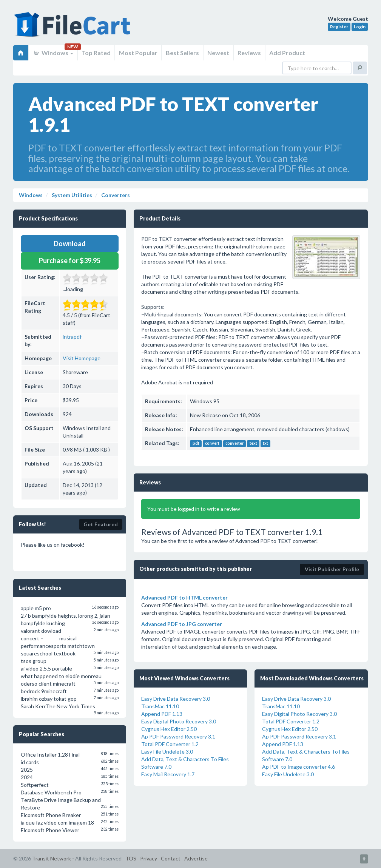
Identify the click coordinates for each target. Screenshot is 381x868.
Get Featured (101, 524)
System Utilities (71, 195)
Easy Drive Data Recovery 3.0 (176, 699)
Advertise (196, 858)
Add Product (287, 53)
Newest (218, 53)
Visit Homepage (82, 358)
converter (234, 444)
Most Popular (138, 53)
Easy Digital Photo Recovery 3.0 (179, 721)
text (253, 444)
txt (265, 444)
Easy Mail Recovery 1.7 (168, 774)
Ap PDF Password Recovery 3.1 (178, 736)
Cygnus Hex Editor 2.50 (169, 729)
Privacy (149, 858)
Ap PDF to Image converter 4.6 (298, 767)
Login (360, 27)
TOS (131, 858)
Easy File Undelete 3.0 (167, 752)
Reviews (249, 53)
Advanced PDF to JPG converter (182, 624)
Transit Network (52, 858)
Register (339, 27)
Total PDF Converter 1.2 (170, 744)
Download (70, 244)
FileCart (74, 28)
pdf (196, 444)
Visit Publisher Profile (332, 569)
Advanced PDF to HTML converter (184, 597)
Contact (171, 858)
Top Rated (96, 53)
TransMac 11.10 (160, 706)
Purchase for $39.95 (70, 261)
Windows (53, 53)
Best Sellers (182, 53)
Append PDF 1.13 (162, 714)
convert (212, 444)
